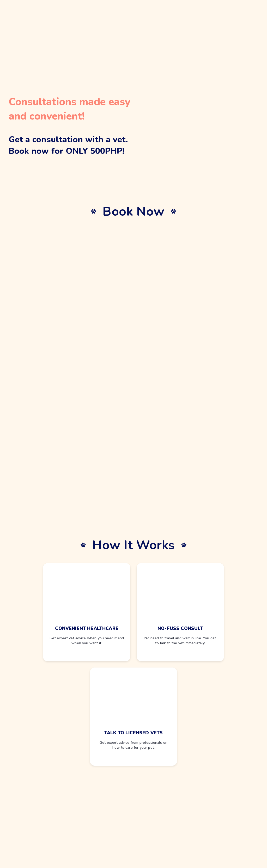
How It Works (133, 545)
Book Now (133, 211)
